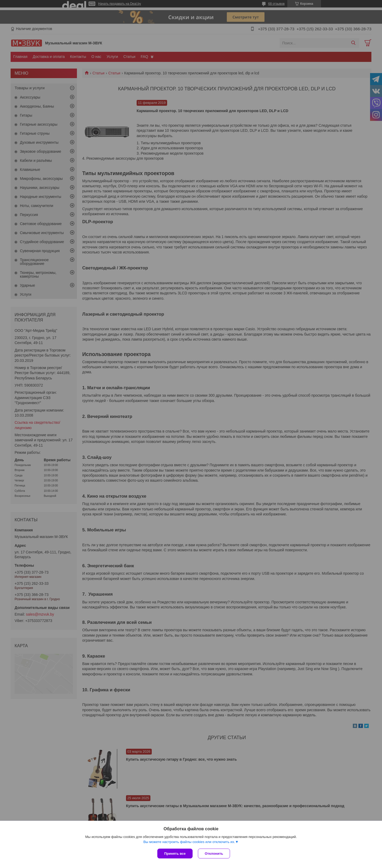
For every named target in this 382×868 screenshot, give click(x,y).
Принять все (175, 854)
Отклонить (214, 854)
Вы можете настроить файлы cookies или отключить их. (189, 842)
